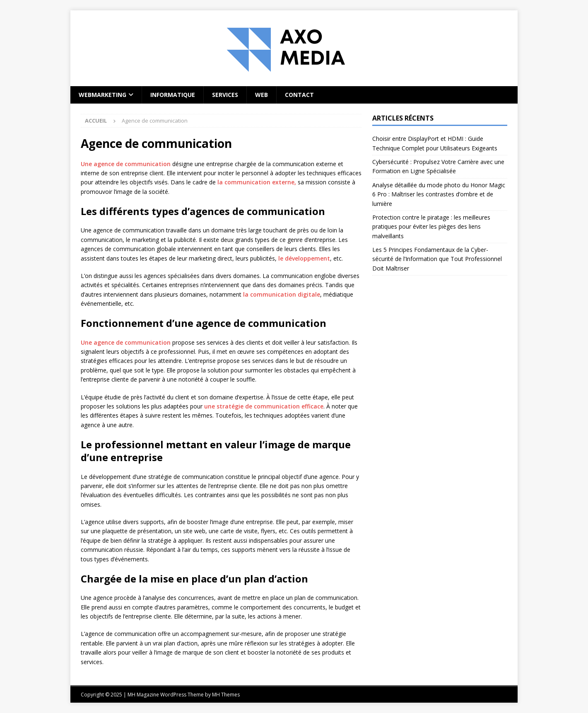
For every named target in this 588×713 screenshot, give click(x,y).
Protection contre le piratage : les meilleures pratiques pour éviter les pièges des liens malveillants (431, 227)
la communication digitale (282, 294)
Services (225, 95)
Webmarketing (102, 95)
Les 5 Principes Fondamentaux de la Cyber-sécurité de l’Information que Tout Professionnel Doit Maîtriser (437, 259)
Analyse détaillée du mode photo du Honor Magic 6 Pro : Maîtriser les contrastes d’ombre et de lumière (439, 194)
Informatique (173, 95)
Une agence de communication (126, 164)
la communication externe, (257, 182)
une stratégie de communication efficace (264, 406)
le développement (304, 258)
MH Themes (226, 695)
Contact (299, 95)
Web (261, 95)
